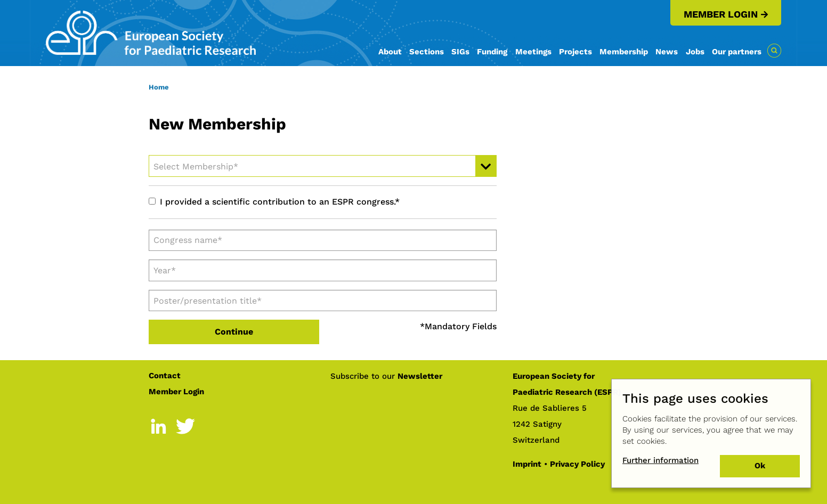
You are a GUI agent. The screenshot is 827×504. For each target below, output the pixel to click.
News (667, 52)
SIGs (460, 52)
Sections (427, 52)
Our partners (737, 52)
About (390, 52)
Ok (760, 466)
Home (159, 87)
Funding (492, 52)
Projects (575, 52)
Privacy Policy (577, 464)
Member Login (721, 14)
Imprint (527, 464)
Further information (660, 460)
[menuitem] (390, 58)
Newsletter (420, 376)
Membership (624, 52)
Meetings (533, 52)
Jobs (695, 52)
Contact (165, 376)
